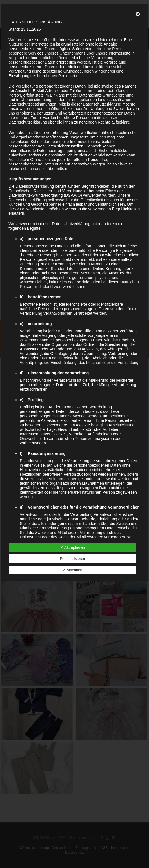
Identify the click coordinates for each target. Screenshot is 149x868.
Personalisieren (72, 559)
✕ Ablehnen (73, 570)
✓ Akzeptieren (73, 547)
